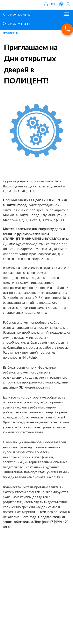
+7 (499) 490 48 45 (16, 15)
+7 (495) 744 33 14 (16, 24)
